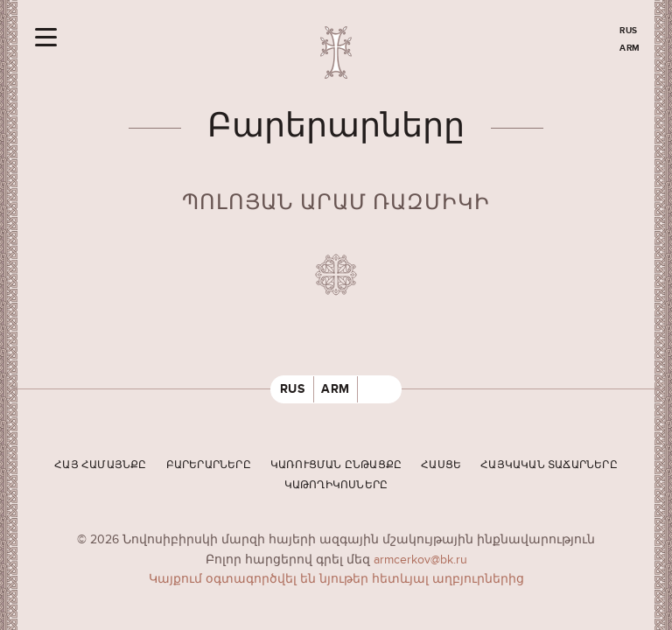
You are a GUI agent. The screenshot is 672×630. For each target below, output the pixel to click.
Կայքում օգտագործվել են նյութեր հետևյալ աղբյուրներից (336, 579)
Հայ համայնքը (100, 465)
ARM (630, 48)
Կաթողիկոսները (336, 485)
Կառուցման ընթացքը (336, 465)
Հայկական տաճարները (549, 465)
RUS (629, 31)
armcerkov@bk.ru (420, 560)
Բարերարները (209, 465)
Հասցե (441, 465)
